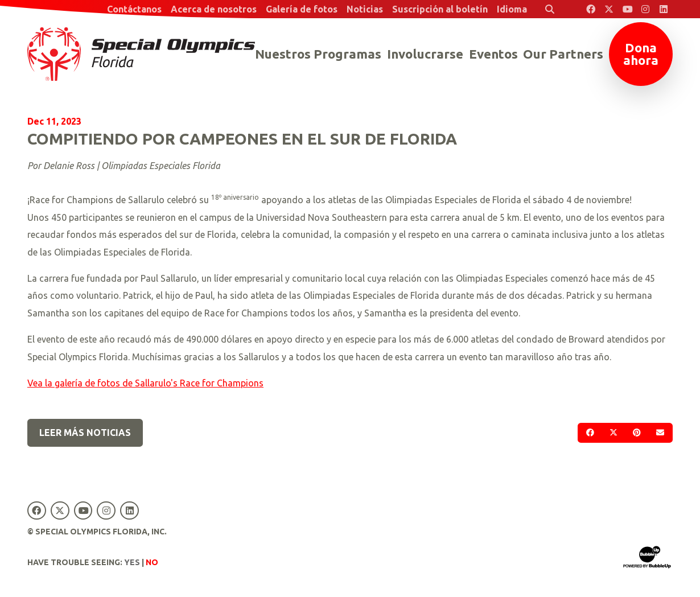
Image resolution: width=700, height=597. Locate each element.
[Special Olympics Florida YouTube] (627, 9)
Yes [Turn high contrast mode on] (132, 562)
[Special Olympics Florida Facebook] (591, 9)
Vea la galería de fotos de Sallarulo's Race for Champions (145, 383)
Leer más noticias (85, 433)
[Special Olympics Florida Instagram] (645, 9)
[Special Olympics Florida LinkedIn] (664, 9)
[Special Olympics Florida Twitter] (609, 9)
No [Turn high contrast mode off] (152, 562)
